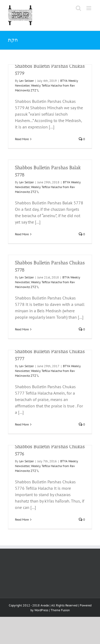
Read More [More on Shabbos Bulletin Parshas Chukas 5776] (22, 519)
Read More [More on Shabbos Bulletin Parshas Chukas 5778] (22, 329)
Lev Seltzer (27, 81)
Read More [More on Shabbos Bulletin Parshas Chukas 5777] (22, 424)
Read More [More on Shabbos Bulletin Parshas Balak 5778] (22, 234)
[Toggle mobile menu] (89, 8)
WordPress (41, 610)
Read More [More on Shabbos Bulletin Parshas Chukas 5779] (22, 139)
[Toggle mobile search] (78, 8)
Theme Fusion (60, 610)
